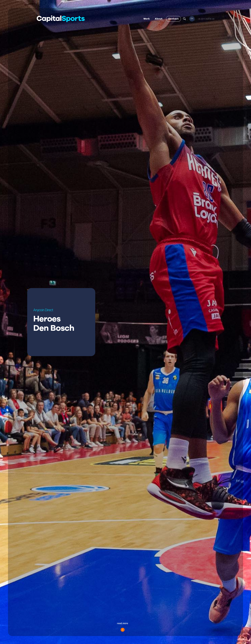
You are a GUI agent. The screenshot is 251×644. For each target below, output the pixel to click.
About (159, 19)
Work (147, 19)
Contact (173, 19)
